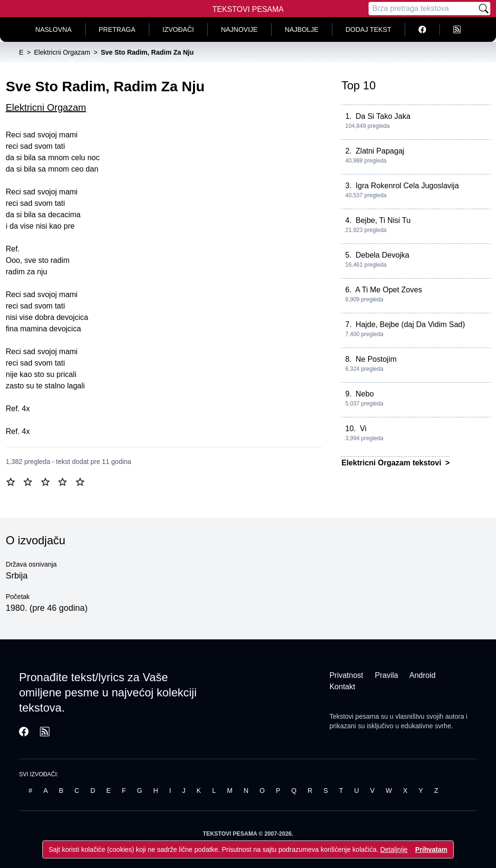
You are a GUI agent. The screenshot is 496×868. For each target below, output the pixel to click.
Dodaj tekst (369, 29)
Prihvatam (431, 849)
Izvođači (178, 29)
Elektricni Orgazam (46, 107)
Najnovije (239, 29)
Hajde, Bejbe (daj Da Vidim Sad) (410, 324)
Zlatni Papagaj (380, 151)
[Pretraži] (484, 9)
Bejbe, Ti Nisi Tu (383, 220)
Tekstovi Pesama (248, 9)
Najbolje (302, 29)
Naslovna (53, 29)
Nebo (365, 394)
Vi (363, 429)
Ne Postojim (376, 359)
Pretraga (117, 29)
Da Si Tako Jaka (383, 116)
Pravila (386, 675)
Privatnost (346, 675)
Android (423, 675)
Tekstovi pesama (354, 716)
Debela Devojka (383, 255)
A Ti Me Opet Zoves (389, 290)
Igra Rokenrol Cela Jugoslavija (407, 186)
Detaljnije (394, 849)
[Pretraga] (423, 9)
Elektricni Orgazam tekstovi (392, 463)
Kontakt (342, 687)
